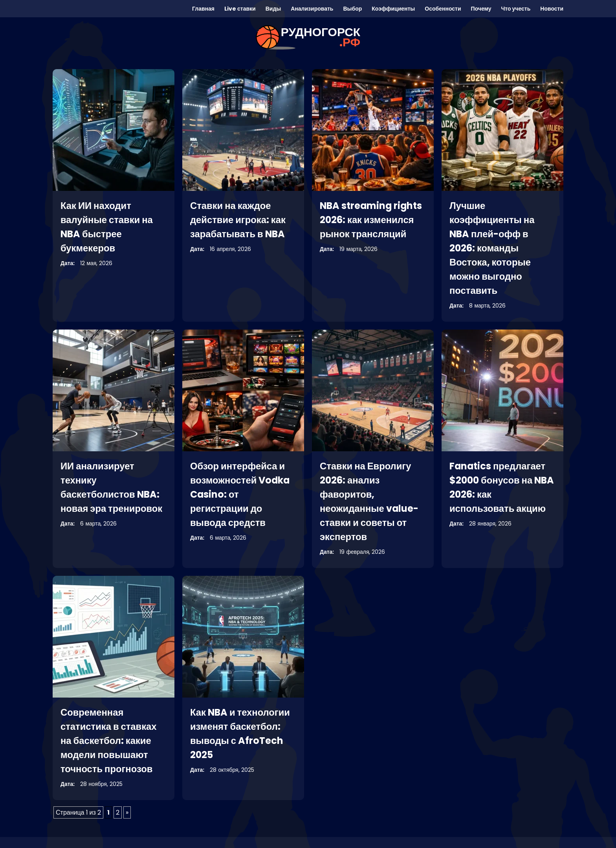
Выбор (352, 9)
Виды (273, 9)
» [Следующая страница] (127, 812)
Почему (481, 9)
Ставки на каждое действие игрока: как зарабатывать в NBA (238, 220)
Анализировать (312, 9)
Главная (203, 9)
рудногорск (321, 37)
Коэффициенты (393, 9)
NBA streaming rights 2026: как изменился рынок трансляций (372, 220)
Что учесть (516, 9)
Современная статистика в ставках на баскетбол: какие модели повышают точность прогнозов (109, 741)
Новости (552, 9)
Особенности (443, 9)
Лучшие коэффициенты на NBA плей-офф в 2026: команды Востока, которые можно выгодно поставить (492, 248)
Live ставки (240, 9)
